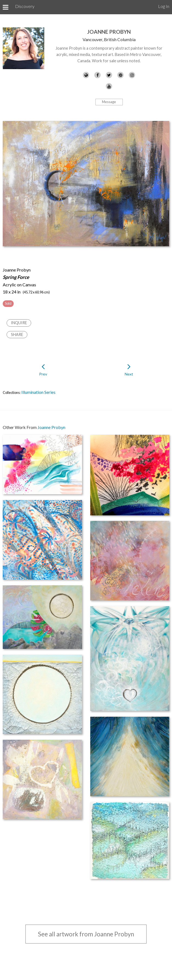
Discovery (25, 6)
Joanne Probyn (109, 32)
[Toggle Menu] (6, 7)
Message (109, 102)
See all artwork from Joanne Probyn (86, 934)
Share (17, 334)
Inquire (19, 323)
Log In (164, 6)
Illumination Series (38, 392)
